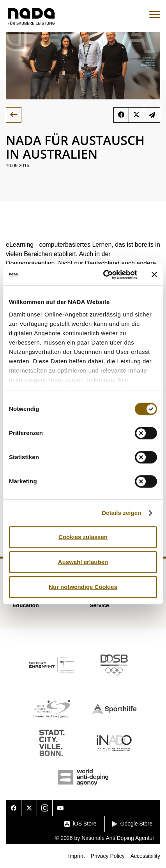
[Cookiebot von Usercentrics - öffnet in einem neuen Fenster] (104, 275)
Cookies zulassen (83, 537)
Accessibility (145, 856)
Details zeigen (121, 513)
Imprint (77, 856)
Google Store (132, 824)
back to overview (14, 115)
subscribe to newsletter (152, 115)
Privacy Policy (108, 856)
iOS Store (80, 824)
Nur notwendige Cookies (83, 587)
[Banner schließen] (154, 275)
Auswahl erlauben (83, 562)
